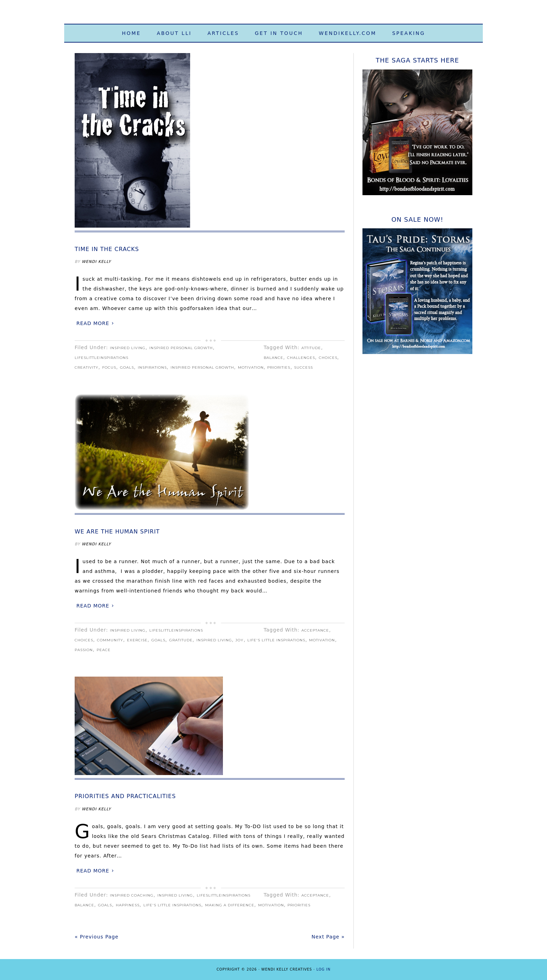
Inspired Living (128, 348)
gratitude (181, 640)
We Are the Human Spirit (117, 532)
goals (127, 367)
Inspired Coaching (132, 895)
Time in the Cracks (107, 249)
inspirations (152, 367)
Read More (93, 323)
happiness (128, 905)
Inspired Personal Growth (181, 348)
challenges (301, 358)
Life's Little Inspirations (273, 15)
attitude (311, 348)
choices (328, 358)
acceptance (315, 630)
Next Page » (328, 937)
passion (84, 650)
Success (304, 367)
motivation (251, 367)
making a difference (230, 905)
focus (109, 367)
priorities (279, 367)
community (110, 640)
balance (273, 358)
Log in (323, 969)
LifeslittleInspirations (102, 358)
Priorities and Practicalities (125, 796)
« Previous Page (97, 937)
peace (104, 650)
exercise (137, 640)
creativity (87, 367)
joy (239, 640)
